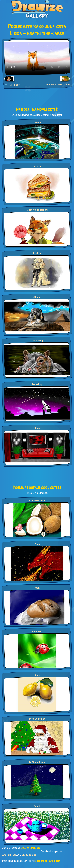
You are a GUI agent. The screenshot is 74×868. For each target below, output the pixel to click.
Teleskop (37, 384)
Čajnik (37, 806)
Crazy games (29, 855)
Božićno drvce (37, 762)
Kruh (37, 588)
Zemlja (37, 123)
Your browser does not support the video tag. (37, 57)
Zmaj (37, 544)
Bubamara (37, 632)
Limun (37, 675)
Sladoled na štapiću (37, 210)
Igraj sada (35, 848)
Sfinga (37, 297)
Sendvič (37, 166)
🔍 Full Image (12, 85)
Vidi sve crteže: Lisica (58, 85)
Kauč (37, 428)
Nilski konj (37, 341)
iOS (14, 855)
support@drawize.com (48, 861)
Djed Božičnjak (37, 719)
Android (7, 855)
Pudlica (37, 253)
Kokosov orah (37, 501)
